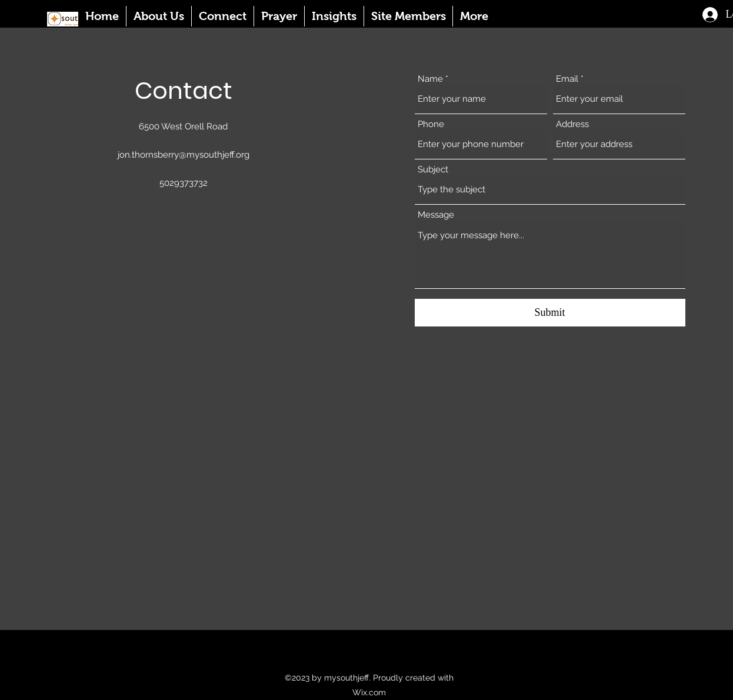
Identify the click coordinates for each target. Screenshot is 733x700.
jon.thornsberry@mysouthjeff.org (184, 155)
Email (567, 79)
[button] (159, 16)
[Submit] (550, 313)
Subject (433, 170)
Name (430, 79)
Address (572, 124)
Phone (431, 124)
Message (436, 215)
